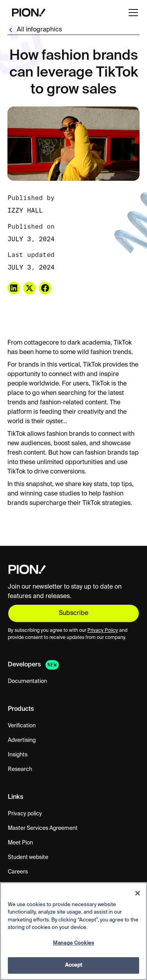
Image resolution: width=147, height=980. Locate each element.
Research (20, 769)
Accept (74, 965)
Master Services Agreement (43, 828)
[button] (132, 13)
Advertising (22, 740)
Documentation (27, 681)
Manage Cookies (73, 943)
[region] (73, 931)
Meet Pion (20, 843)
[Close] (138, 893)
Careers (18, 872)
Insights (18, 755)
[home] (27, 13)
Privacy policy (25, 814)
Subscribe (73, 613)
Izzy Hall (25, 210)
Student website (28, 857)
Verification (22, 726)
